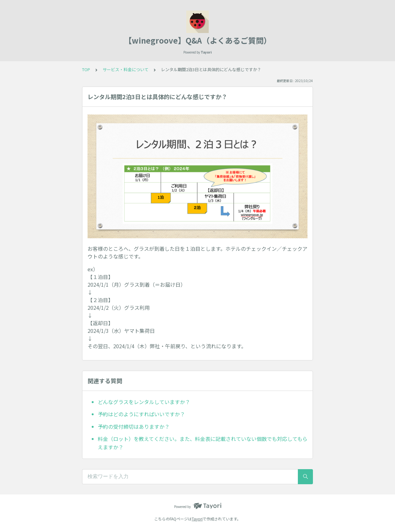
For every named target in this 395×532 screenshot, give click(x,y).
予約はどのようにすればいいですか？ (141, 414)
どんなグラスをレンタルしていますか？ (144, 402)
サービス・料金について (126, 69)
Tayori (197, 519)
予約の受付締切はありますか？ (134, 426)
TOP (86, 69)
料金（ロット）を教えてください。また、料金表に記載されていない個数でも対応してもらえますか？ (203, 443)
